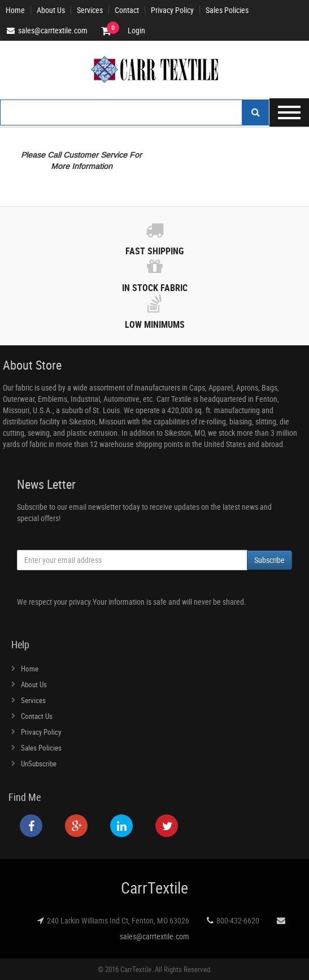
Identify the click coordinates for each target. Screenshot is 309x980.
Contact (127, 10)
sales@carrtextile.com (154, 936)
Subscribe (269, 560)
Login (136, 31)
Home (15, 10)
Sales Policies (227, 10)
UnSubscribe (39, 764)
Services (90, 10)
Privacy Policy (172, 10)
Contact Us (37, 716)
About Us (51, 10)
